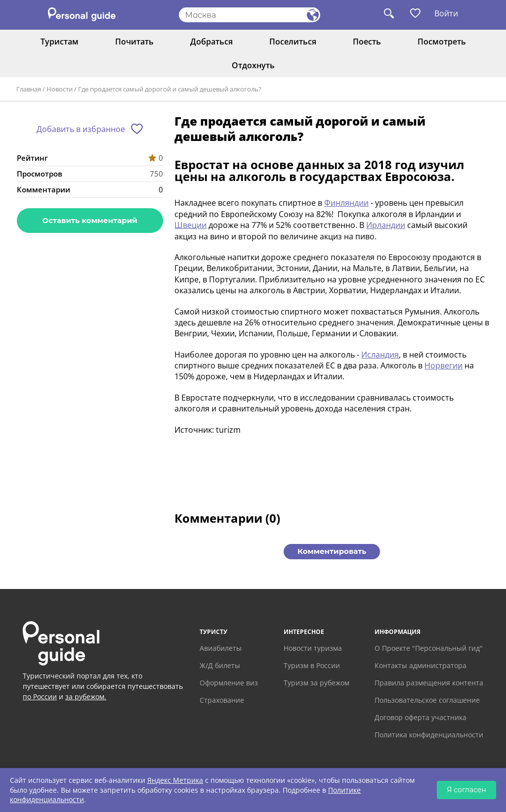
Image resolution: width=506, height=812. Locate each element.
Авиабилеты (221, 648)
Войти (446, 13)
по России (40, 697)
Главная (29, 89)
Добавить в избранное (81, 129)
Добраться (211, 42)
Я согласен (466, 790)
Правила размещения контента (429, 683)
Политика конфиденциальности (429, 735)
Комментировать (332, 551)
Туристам (60, 42)
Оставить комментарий (90, 220)
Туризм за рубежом (316, 683)
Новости (60, 89)
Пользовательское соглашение (427, 700)
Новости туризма (313, 648)
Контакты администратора (421, 665)
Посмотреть (442, 42)
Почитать (134, 42)
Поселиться (293, 42)
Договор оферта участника (421, 717)
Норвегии (443, 365)
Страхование (222, 700)
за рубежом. (86, 697)
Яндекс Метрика (175, 780)
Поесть (367, 42)
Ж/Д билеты (220, 665)
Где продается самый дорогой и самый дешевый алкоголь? (170, 89)
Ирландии (386, 225)
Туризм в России (312, 665)
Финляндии (346, 203)
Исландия (380, 355)
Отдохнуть (253, 65)
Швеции (190, 225)
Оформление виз (229, 683)
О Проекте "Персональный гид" (429, 648)
